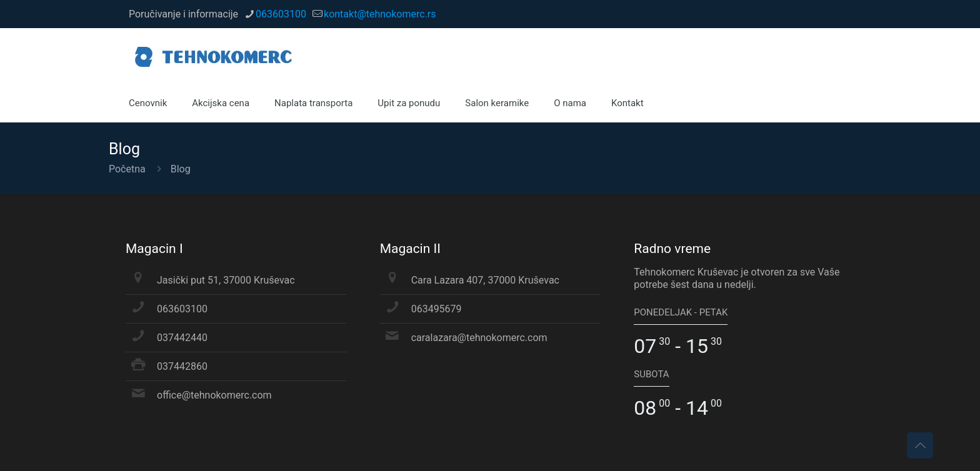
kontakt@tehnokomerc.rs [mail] (380, 14)
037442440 (182, 338)
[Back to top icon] (920, 445)
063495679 (437, 309)
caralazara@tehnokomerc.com (479, 338)
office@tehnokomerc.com (214, 395)
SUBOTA (651, 374)
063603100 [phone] (281, 14)
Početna (127, 169)
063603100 (182, 309)
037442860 (182, 366)
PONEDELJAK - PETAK (681, 312)
